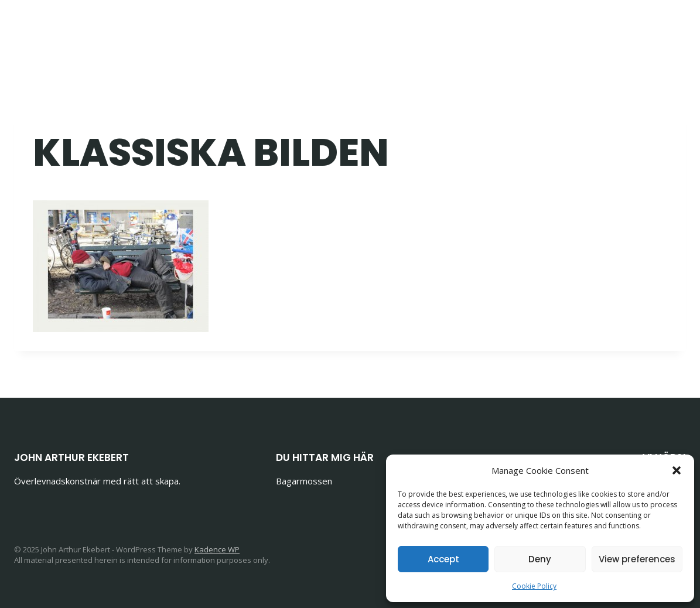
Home (275, 30)
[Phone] (673, 30)
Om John (554, 30)
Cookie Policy (534, 586)
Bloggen (331, 30)
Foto (437, 30)
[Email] (643, 30)
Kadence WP (217, 549)
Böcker (389, 30)
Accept (443, 559)
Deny (540, 559)
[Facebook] (615, 30)
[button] (677, 470)
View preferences (637, 559)
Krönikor (489, 30)
